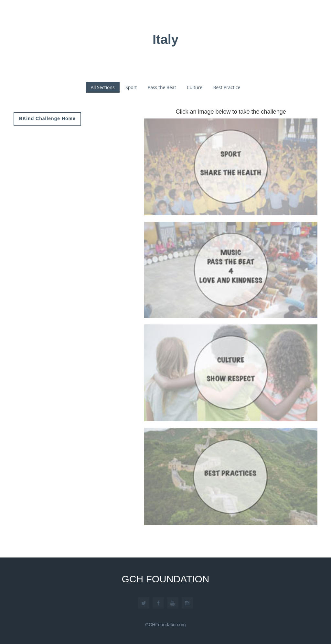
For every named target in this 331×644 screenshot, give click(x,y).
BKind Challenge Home (47, 118)
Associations (242, 14)
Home (173, 13)
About (201, 14)
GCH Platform (292, 14)
